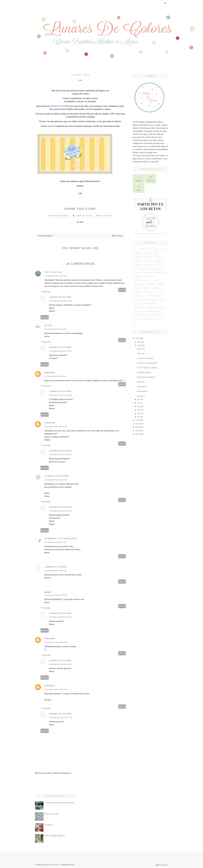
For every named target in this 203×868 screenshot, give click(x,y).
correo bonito (139, 315)
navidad (159, 265)
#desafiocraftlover (141, 280)
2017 (137, 431)
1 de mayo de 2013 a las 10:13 (60, 455)
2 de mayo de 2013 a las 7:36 (55, 542)
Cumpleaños (138, 253)
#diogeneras (155, 280)
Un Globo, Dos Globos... (146, 358)
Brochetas (155, 288)
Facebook (138, 178)
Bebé (165, 272)
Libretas (148, 253)
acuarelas (137, 265)
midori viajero (159, 315)
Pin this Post (106, 216)
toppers (137, 304)
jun (139, 399)
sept (139, 410)
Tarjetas (142, 249)
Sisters (48, 325)
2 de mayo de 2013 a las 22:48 (56, 642)
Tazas (158, 292)
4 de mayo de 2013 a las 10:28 (60, 617)
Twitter (138, 188)
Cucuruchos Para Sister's (146, 377)
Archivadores (139, 307)
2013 (137, 338)
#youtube (137, 288)
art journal (138, 311)
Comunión (137, 292)
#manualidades (139, 284)
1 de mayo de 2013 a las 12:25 (60, 511)
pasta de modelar (149, 300)
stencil (159, 319)
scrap (136, 269)
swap (136, 323)
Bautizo (146, 288)
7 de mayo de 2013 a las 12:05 (56, 689)
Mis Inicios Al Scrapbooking (147, 363)
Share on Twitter (84, 216)
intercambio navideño (155, 296)
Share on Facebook (59, 216)
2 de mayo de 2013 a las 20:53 (56, 595)
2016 (137, 427)
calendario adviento (152, 311)
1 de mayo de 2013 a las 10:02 (60, 351)
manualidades (149, 265)
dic (139, 417)
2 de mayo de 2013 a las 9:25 (55, 571)
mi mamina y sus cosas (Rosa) (61, 538)
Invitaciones (149, 257)
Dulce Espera (142, 387)
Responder (122, 290)
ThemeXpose (55, 865)
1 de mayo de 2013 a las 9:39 (55, 376)
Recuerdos (141, 382)
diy (135, 249)
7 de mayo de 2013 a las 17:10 (60, 717)
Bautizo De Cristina (52, 814)
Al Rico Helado (142, 391)
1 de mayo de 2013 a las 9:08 (55, 276)
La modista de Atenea (57, 476)
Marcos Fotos (150, 276)
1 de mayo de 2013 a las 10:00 (60, 301)
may (139, 345)
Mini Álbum (147, 272)
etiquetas (157, 272)
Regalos (163, 249)
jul (138, 403)
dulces (149, 315)
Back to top (162, 865)
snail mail (161, 300)
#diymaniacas (156, 269)
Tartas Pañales (151, 307)
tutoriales (144, 269)
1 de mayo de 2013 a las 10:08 (56, 427)
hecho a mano (152, 249)
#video (160, 284)
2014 (137, 420)
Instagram (151, 178)
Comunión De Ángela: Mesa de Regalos (59, 803)
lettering (137, 300)
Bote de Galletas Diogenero (55, 836)
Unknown (50, 372)
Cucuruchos (138, 276)
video (158, 257)
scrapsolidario (148, 319)
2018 (137, 434)
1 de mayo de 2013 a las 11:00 (56, 480)
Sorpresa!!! (141, 396)
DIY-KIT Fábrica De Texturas (147, 368)
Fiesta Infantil (149, 292)
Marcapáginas (147, 261)
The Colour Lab (53, 272)
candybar (137, 272)
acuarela (162, 307)
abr (139, 342)
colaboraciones (139, 296)
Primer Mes (141, 349)
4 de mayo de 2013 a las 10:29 (60, 664)
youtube (137, 261)
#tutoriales (151, 284)
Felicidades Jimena (144, 372)
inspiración (138, 257)
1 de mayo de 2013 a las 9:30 (55, 329)
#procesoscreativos (149, 304)
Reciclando (159, 261)
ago (139, 406)
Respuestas (46, 292)
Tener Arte (141, 354)
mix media (137, 319)
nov (139, 413)
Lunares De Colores (60, 297)
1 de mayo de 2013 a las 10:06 (60, 395)
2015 (137, 424)
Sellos (156, 253)
